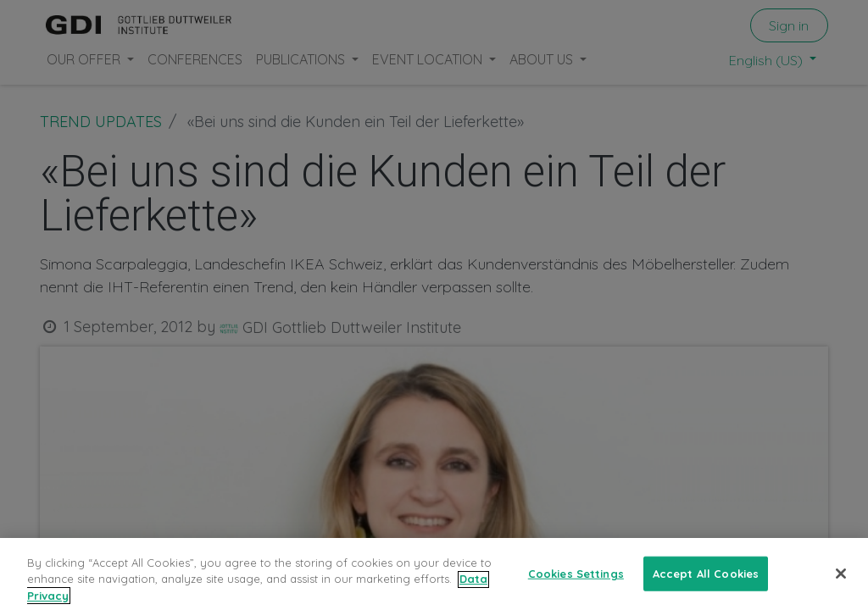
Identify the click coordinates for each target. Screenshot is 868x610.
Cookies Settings (576, 585)
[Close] (841, 585)
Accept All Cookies (706, 585)
